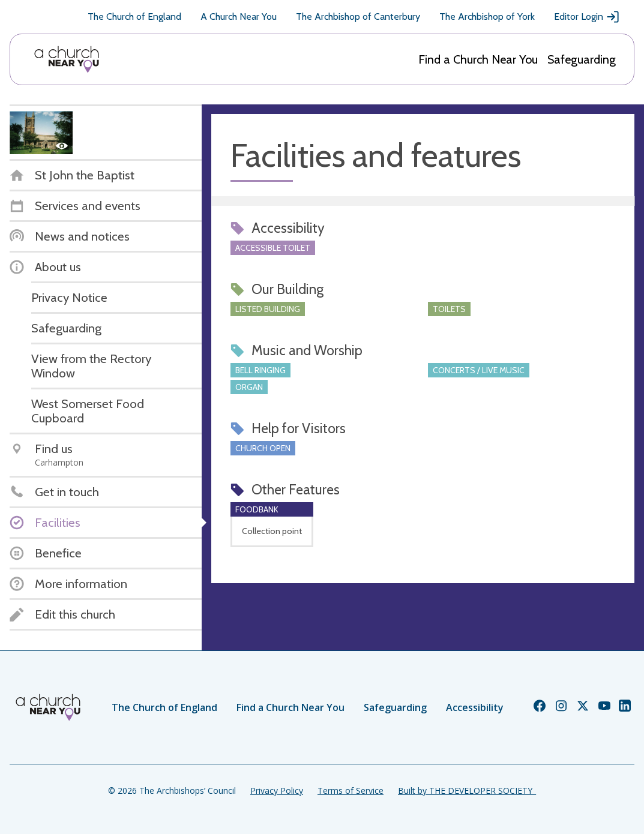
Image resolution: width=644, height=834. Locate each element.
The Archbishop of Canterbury (358, 16)
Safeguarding (582, 59)
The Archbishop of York (487, 16)
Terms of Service (351, 790)
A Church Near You (239, 16)
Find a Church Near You (478, 59)
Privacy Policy (277, 790)
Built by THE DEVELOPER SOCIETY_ (467, 790)
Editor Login (587, 17)
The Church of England (134, 16)
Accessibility (475, 707)
